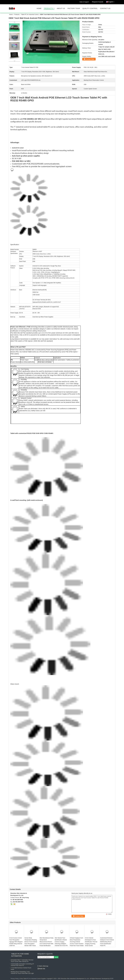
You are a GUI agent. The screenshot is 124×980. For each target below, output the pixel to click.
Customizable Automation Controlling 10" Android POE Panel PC (22, 965)
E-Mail (40, 966)
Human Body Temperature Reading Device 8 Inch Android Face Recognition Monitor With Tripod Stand (31, 943)
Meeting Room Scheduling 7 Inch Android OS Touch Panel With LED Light (22, 973)
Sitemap (45, 966)
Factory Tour (74, 8)
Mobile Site (41, 969)
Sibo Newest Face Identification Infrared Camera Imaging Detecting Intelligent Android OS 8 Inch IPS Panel (61, 943)
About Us (61, 8)
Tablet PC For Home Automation (20, 955)
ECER (112, 979)
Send (56, 957)
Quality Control (90, 8)
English (112, 1)
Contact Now (90, 59)
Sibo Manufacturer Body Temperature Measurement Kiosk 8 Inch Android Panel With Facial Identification (46, 942)
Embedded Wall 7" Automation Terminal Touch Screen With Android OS (22, 961)
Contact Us (105, 8)
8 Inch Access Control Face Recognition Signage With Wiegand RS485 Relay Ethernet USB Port (16, 942)
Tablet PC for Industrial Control (30, 15)
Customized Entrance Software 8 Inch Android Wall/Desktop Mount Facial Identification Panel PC (107, 942)
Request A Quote (98, 2)
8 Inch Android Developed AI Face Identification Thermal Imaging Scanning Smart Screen (91, 942)
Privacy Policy (15, 979)
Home (39, 8)
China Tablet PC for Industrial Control (30, 979)
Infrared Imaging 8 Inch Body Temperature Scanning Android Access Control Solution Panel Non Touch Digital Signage (77, 943)
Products (48, 8)
